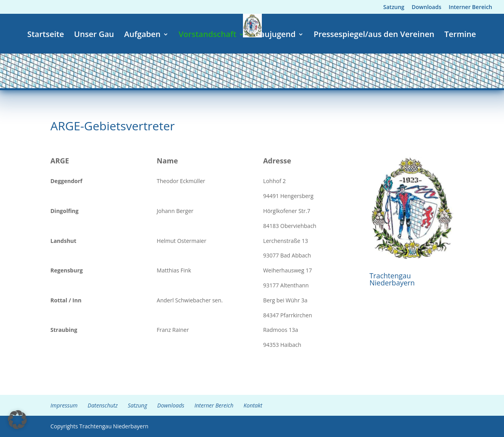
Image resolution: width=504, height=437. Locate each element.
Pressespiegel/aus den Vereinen (374, 35)
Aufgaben (142, 35)
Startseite (45, 35)
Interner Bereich (470, 7)
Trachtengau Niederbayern (392, 279)
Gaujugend (275, 35)
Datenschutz (103, 405)
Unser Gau (94, 35)
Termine (460, 35)
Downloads (427, 7)
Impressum (64, 405)
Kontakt (253, 405)
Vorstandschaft (207, 35)
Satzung (394, 7)
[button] (17, 420)
